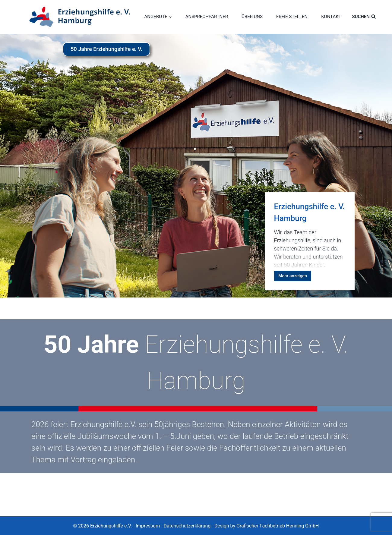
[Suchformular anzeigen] (368, 17)
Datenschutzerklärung (187, 526)
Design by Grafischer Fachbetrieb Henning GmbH (267, 526)
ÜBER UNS (252, 17)
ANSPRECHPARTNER (207, 17)
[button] (13, 522)
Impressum (148, 526)
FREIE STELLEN (292, 17)
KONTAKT (331, 17)
